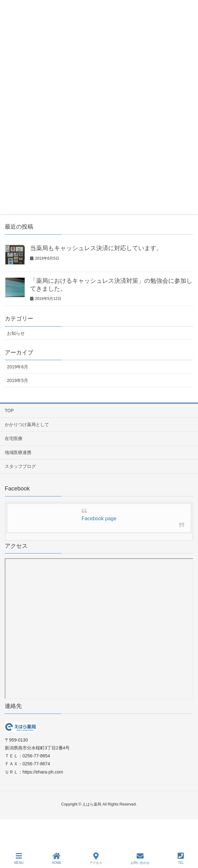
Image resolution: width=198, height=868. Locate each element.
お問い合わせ (140, 858)
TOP (9, 411)
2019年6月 (18, 367)
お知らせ (16, 333)
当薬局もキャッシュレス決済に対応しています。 (96, 248)
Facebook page (99, 518)
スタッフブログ (20, 466)
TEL (181, 858)
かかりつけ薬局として (27, 424)
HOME (57, 858)
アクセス (96, 858)
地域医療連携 (18, 452)
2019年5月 (18, 380)
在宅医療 (14, 438)
